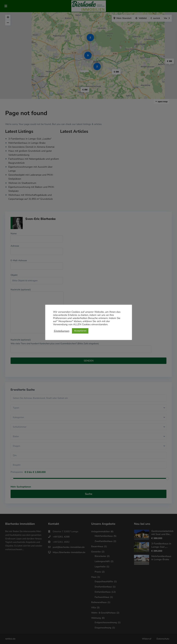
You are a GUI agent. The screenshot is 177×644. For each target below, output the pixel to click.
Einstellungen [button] (62, 331)
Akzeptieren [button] (80, 331)
